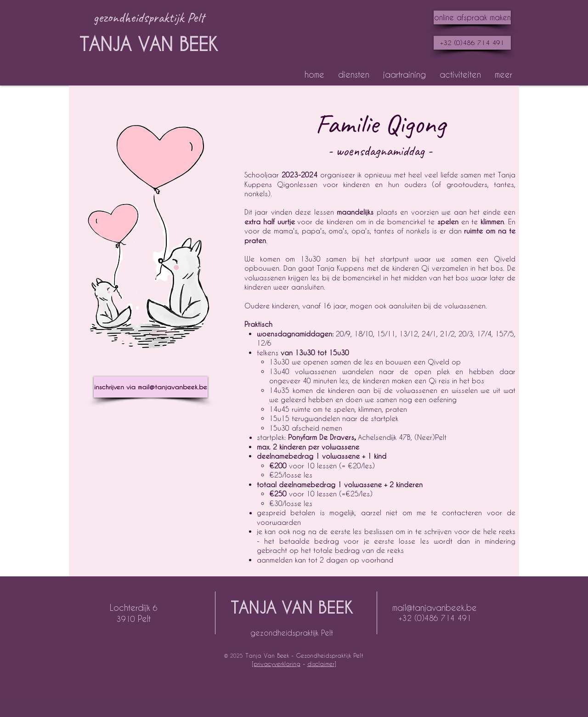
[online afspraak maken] (472, 17)
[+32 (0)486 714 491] (472, 43)
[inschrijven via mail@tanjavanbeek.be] (151, 387)
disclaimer (321, 663)
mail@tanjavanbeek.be (435, 607)
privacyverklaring (277, 663)
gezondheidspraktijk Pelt (292, 633)
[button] (354, 74)
